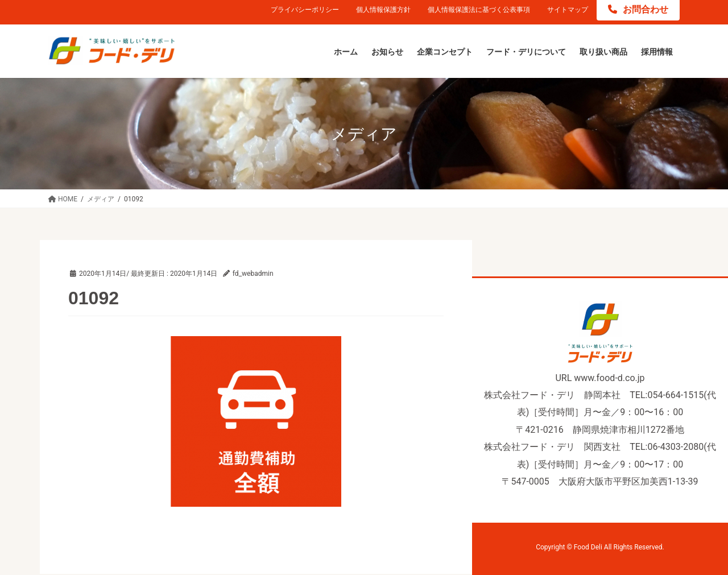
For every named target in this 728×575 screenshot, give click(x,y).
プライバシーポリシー (305, 10)
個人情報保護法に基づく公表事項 (479, 10)
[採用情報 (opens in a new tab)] (657, 52)
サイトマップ (568, 10)
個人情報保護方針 (383, 10)
